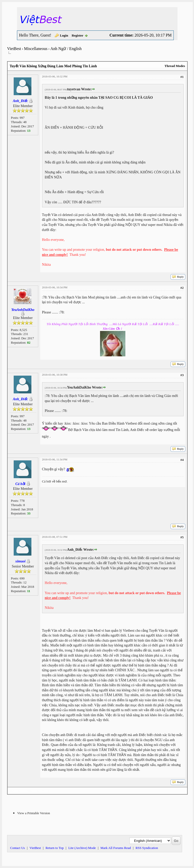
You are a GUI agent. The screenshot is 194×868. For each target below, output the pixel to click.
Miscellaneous (36, 49)
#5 (182, 537)
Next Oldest (20, 791)
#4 (182, 460)
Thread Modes (175, 66)
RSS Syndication (147, 848)
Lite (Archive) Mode (82, 848)
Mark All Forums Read (116, 848)
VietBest (14, 49)
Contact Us (17, 848)
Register (77, 35)
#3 (182, 375)
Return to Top (55, 848)
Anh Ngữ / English (66, 49)
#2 (182, 288)
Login (64, 35)
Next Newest (39, 791)
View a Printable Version (34, 813)
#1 (182, 77)
